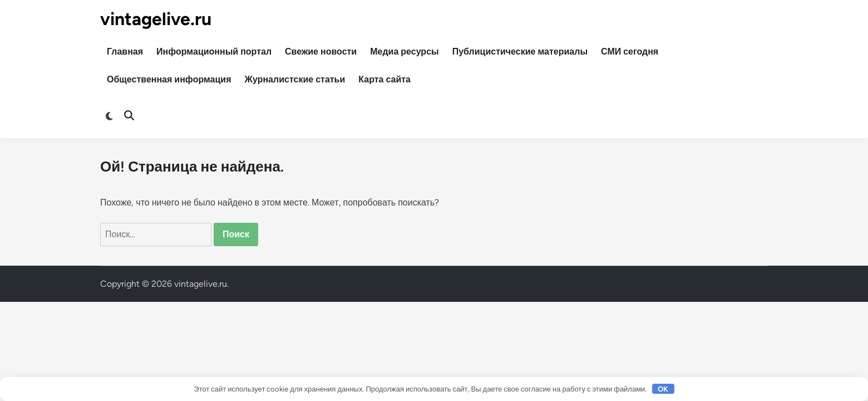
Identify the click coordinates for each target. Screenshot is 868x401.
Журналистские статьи (295, 79)
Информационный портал (214, 52)
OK (663, 389)
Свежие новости (321, 52)
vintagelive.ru (156, 19)
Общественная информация (169, 79)
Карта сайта (384, 79)
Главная (125, 52)
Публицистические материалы (520, 52)
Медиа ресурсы (405, 52)
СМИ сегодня (630, 52)
